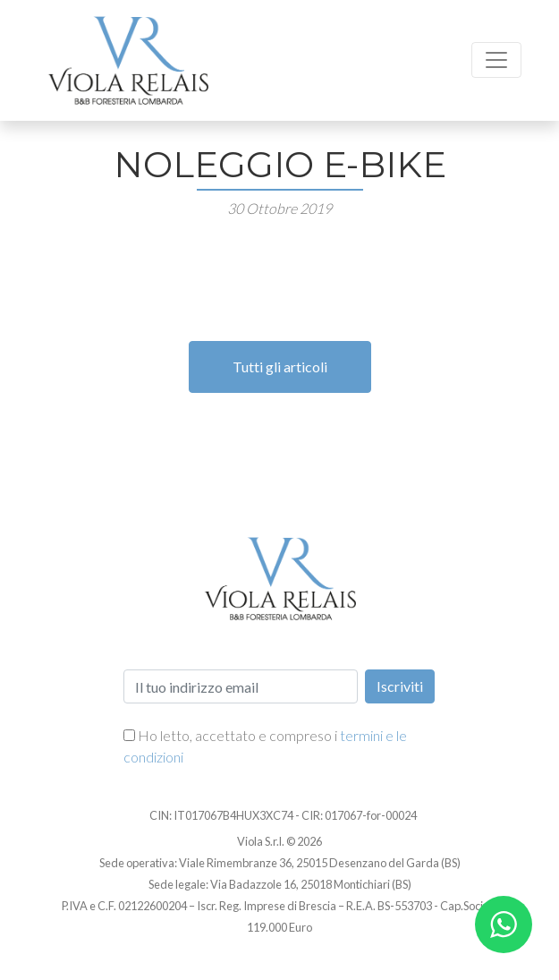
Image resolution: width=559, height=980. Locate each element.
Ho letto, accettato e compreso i (265, 746)
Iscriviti (400, 686)
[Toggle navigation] (496, 60)
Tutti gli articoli (280, 366)
